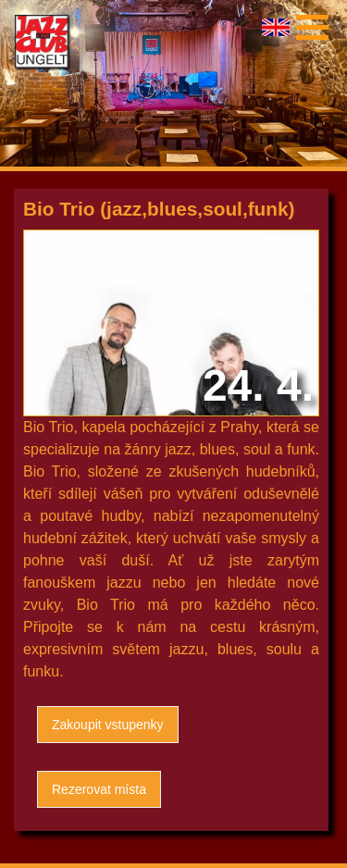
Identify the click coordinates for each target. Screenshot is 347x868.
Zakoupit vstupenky (108, 725)
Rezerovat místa (99, 789)
